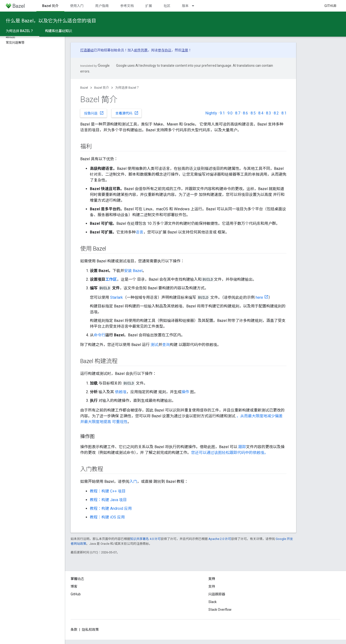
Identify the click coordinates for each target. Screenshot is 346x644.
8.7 (238, 113)
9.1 (222, 113)
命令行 (100, 335)
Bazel (84, 88)
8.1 (284, 113)
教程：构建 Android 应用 (111, 508)
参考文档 (127, 6)
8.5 (253, 113)
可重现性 (120, 422)
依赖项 (121, 392)
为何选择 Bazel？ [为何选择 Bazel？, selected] (20, 31)
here (259, 297)
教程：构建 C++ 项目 (108, 491)
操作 (185, 392)
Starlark (116, 297)
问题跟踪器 (217, 594)
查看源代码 (127, 113)
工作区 (111, 279)
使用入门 (77, 6)
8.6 (245, 113)
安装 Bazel (133, 271)
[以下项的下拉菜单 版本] (195, 6)
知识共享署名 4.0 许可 (145, 539)
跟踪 (242, 447)
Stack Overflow (220, 610)
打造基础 (87, 50)
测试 (154, 345)
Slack (213, 602)
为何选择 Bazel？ (127, 88)
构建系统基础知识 (59, 31)
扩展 (149, 6)
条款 (74, 630)
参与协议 (165, 50)
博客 (74, 586)
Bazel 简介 (102, 88)
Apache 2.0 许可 (220, 539)
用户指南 (102, 6)
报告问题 (94, 113)
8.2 (276, 113)
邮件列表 (141, 50)
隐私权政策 (90, 630)
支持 (212, 586)
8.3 (269, 113)
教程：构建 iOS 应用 (107, 517)
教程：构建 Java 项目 (108, 500)
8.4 (261, 113)
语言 (140, 232)
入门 (133, 481)
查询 (166, 345)
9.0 (230, 113)
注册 (185, 50)
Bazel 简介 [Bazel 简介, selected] (50, 6)
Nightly (211, 113)
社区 (167, 6)
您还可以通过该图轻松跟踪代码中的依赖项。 (230, 453)
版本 (185, 6)
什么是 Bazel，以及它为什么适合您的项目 (51, 21)
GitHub (330, 6)
